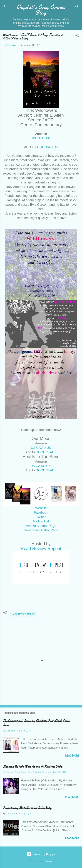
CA (39, 138)
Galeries (49, 861)
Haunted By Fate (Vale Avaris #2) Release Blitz (32, 767)
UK (48, 138)
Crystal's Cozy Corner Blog (41, 10)
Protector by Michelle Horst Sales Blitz (27, 808)
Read (41, 548)
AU (43, 138)
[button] (77, 36)
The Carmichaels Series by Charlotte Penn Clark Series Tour (36, 723)
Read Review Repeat (23, 614)
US (34, 138)
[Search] (77, 7)
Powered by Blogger (41, 854)
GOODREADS (47, 147)
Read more (72, 756)
